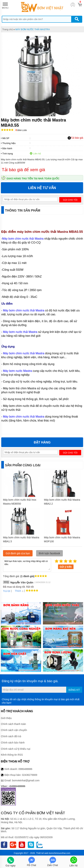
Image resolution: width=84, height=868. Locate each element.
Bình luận (21, 130)
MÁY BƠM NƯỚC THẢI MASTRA (33, 29)
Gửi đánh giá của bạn (18, 553)
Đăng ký (74, 690)
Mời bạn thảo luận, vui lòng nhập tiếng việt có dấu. (27, 565)
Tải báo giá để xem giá (23, 170)
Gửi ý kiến (66, 567)
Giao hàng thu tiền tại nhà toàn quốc (33, 178)
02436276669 (30, 775)
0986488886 (25, 769)
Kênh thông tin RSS (12, 755)
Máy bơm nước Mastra (18, 371)
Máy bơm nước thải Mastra (20, 332)
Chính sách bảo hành (13, 743)
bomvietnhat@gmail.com (26, 780)
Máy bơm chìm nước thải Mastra (23, 239)
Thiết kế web (42, 853)
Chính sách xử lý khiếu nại (16, 749)
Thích (17, 591)
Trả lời (7, 591)
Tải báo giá (75, 138)
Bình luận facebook (49, 553)
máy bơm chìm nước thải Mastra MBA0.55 (50, 232)
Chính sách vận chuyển (14, 730)
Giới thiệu (6, 718)
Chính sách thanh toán (13, 724)
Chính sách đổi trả (11, 736)
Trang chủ (8, 29)
